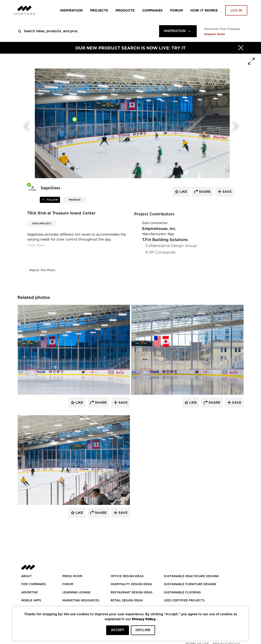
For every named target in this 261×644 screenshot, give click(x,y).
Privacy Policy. (144, 619)
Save (122, 403)
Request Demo (215, 34)
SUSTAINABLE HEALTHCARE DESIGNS (191, 576)
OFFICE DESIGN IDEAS (127, 576)
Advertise (30, 592)
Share (100, 403)
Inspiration (71, 10)
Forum (177, 10)
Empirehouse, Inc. (159, 229)
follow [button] (52, 200)
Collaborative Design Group (171, 246)
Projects (99, 10)
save (227, 192)
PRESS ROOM (72, 576)
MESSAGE (75, 200)
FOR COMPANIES (34, 584)
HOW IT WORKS (204, 10)
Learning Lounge (76, 592)
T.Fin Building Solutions (165, 240)
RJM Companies (161, 252)
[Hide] (241, 48)
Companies (152, 10)
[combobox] (178, 31)
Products (125, 10)
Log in (236, 11)
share (204, 192)
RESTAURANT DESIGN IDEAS (132, 592)
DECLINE (143, 630)
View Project (42, 224)
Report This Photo (42, 270)
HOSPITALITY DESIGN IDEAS (131, 584)
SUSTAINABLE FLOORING (182, 592)
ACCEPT (118, 630)
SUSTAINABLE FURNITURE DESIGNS (190, 584)
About (26, 576)
